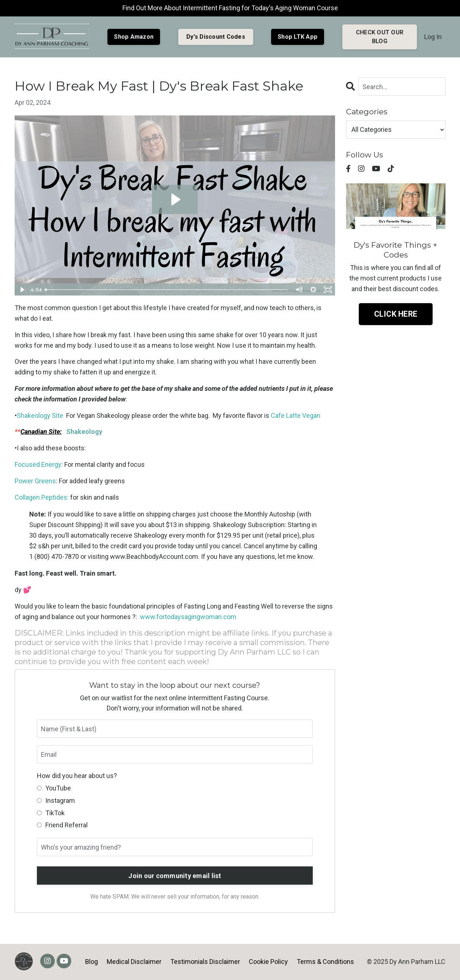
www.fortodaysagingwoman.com (188, 617)
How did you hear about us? (77, 776)
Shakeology (85, 432)
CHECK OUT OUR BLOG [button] (380, 37)
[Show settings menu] (313, 290)
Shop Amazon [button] (134, 37)
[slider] (167, 290)
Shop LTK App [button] (298, 37)
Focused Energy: (39, 464)
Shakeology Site (41, 415)
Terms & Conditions (325, 962)
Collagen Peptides (41, 497)
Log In (433, 37)
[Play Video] (22, 290)
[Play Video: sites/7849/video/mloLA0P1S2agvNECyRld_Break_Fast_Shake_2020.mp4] (175, 199)
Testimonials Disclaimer (205, 962)
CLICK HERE (396, 314)
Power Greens (35, 481)
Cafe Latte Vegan (296, 415)
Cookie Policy (268, 962)
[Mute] (299, 290)
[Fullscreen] (328, 290)
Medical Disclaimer (134, 962)
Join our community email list (175, 876)
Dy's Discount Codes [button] (216, 37)
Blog (92, 962)
